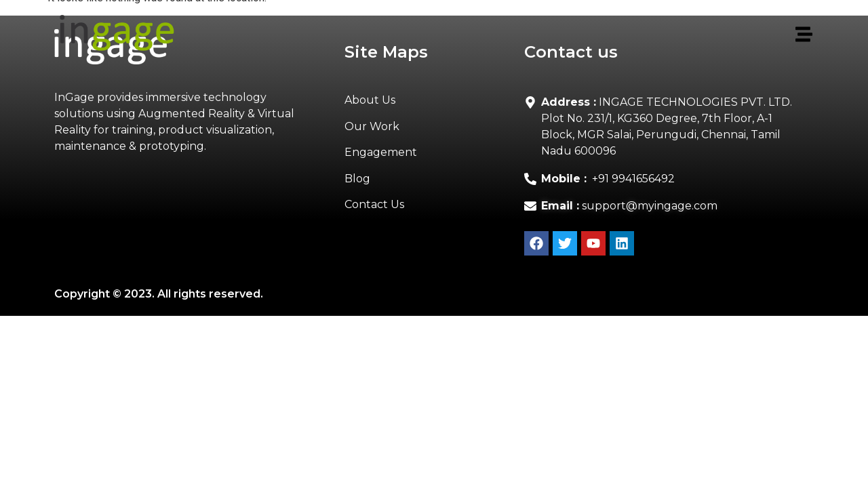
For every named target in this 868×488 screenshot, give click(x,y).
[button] (504, 35)
